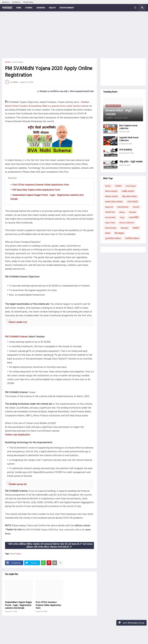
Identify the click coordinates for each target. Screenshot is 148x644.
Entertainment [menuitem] (67, 8)
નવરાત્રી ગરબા (110, 212)
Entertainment (123, 207)
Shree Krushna (111, 228)
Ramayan (125, 228)
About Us (6, 2)
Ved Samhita (110, 217)
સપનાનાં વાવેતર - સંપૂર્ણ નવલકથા (118, 112)
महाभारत (136, 228)
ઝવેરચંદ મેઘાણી (132, 202)
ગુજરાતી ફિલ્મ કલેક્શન (113, 238)
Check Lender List (18, 322)
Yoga (122, 217)
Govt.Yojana (18, 62)
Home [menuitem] (19, 8)
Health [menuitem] (52, 8)
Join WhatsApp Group (131, 623)
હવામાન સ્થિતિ (134, 217)
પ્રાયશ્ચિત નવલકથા (128, 191)
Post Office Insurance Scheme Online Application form (41, 185)
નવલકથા (118, 186)
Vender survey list (18, 484)
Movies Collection (127, 223)
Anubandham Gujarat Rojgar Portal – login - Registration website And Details (18, 605)
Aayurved (109, 207)
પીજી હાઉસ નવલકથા (129, 196)
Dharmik (133, 212)
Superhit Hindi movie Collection (129, 139)
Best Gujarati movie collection (128, 127)
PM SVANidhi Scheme (16, 336)
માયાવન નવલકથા (111, 191)
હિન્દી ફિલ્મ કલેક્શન (132, 238)
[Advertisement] (74, 35)
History (122, 212)
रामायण (108, 233)
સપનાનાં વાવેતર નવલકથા (114, 202)
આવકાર (7, 8)
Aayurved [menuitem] (41, 8)
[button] (135, 8)
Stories (108, 186)
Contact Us (16, 2)
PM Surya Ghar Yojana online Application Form (36, 190)
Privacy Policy (28, 2)
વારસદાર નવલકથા (111, 196)
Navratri (136, 207)
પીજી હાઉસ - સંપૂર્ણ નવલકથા (131, 162)
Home (8, 62)
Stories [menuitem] (29, 8)
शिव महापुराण (119, 233)
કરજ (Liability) (126, 150)
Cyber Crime (110, 223)
